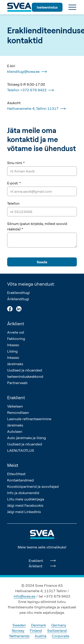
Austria (41, 636)
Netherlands (19, 636)
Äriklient (16, 324)
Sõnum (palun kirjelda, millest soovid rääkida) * (37, 226)
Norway (18, 630)
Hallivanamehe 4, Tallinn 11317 (36, 109)
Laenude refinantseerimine (29, 419)
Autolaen (15, 431)
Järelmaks (15, 364)
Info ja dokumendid (23, 493)
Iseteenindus (47, 7)
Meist (13, 465)
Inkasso (13, 345)
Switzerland (57, 630)
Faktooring (16, 339)
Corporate (60, 636)
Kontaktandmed (20, 480)
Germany (59, 625)
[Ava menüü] (72, 7)
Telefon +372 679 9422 (30, 90)
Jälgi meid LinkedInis (24, 512)
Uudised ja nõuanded (25, 370)
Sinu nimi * (16, 163)
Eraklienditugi (18, 293)
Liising (12, 351)
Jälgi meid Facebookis (25, 505)
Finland (36, 630)
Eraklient (16, 398)
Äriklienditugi (18, 299)
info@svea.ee (25, 596)
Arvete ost (16, 332)
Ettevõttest (16, 474)
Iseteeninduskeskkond (25, 376)
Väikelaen (15, 406)
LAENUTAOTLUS (21, 450)
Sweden (19, 625)
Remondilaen (18, 413)
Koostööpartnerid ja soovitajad (33, 486)
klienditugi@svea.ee (27, 72)
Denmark (39, 625)
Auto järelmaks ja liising (27, 438)
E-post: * (14, 183)
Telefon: (14, 203)
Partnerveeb (17, 383)
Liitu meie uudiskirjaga (26, 499)
